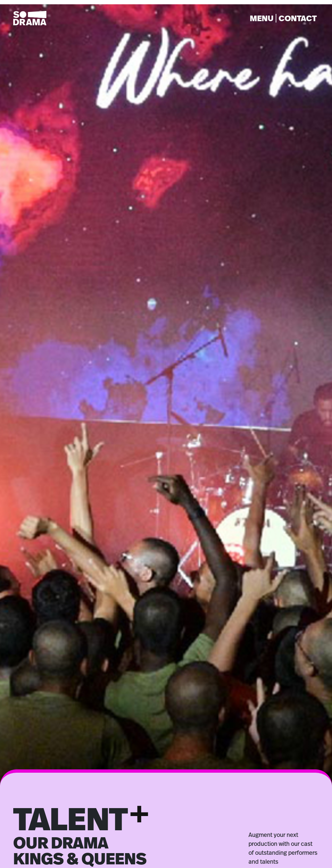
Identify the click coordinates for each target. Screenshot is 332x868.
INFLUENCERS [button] (254, 843)
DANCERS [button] (123, 843)
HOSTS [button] (183, 843)
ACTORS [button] (60, 843)
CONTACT (298, 17)
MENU (262, 17)
